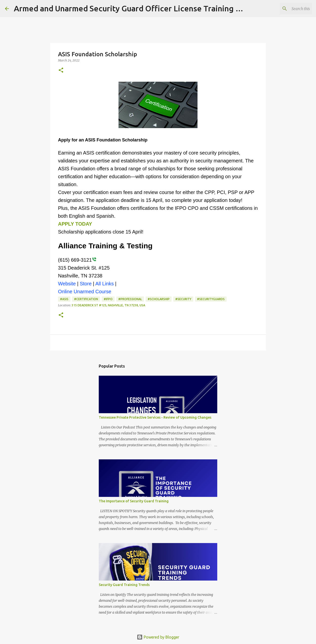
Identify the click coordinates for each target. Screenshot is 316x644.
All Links (104, 284)
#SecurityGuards (211, 299)
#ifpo (108, 299)
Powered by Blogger (158, 637)
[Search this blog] (286, 9)
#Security (183, 299)
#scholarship (159, 299)
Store (86, 284)
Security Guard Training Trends (124, 585)
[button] (61, 70)
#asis (64, 299)
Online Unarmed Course (85, 292)
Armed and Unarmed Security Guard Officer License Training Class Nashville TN (158, 8)
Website (67, 284)
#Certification (86, 299)
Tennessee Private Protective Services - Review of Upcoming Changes (155, 417)
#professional (130, 299)
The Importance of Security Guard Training (134, 501)
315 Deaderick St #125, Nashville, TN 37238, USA (108, 305)
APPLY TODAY (75, 224)
